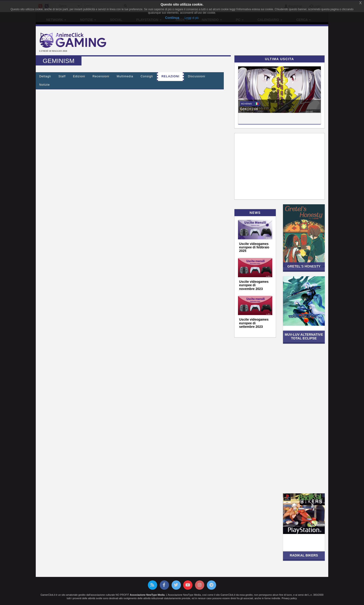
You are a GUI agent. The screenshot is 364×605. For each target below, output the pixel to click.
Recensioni (101, 76)
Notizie (45, 85)
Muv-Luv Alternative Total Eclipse (304, 336)
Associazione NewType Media (147, 595)
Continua (172, 18)
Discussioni (197, 76)
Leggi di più (192, 18)
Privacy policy (289, 598)
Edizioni (79, 76)
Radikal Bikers (304, 555)
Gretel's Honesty (304, 266)
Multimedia (125, 76)
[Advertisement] (231, 41)
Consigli (147, 76)
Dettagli (45, 76)
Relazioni (171, 76)
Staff (62, 76)
